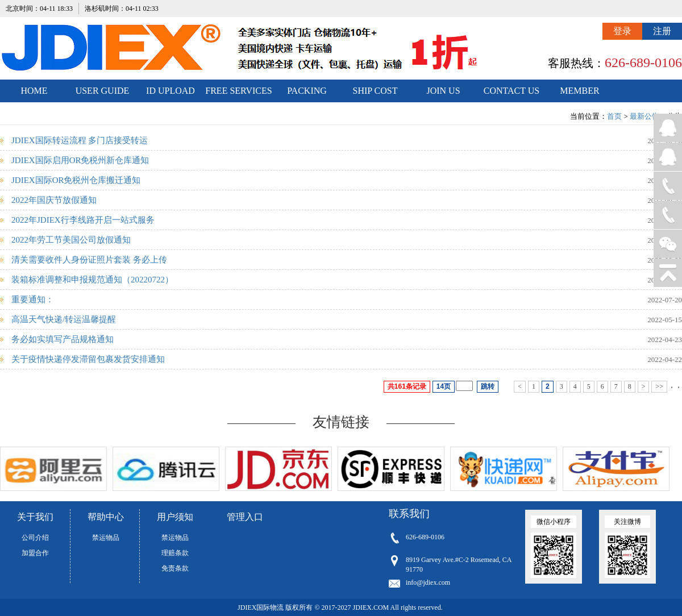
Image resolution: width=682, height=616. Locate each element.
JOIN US (443, 91)
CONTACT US (511, 91)
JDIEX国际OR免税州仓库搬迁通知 (76, 180)
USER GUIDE (103, 91)
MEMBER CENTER (579, 94)
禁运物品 (106, 538)
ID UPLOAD (170, 91)
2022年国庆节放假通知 (54, 200)
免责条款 (175, 568)
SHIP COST (375, 91)
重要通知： (33, 299)
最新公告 (644, 116)
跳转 (488, 386)
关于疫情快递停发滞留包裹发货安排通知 (88, 359)
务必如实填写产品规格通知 (63, 339)
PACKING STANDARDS (307, 94)
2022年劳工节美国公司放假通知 (71, 240)
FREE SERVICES (238, 91)
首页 (614, 116)
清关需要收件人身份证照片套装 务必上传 (89, 260)
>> (659, 386)
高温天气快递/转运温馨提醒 (64, 319)
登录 (622, 31)
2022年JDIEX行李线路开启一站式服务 (83, 220)
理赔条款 (175, 553)
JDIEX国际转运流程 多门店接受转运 (80, 140)
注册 (662, 31)
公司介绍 (35, 538)
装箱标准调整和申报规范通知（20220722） (92, 280)
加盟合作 (35, 553)
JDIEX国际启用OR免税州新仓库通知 (80, 160)
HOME (34, 91)
